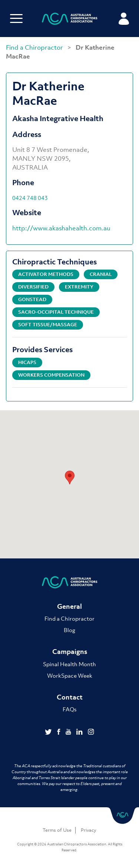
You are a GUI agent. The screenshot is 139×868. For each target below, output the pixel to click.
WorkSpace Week (70, 675)
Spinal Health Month (69, 664)
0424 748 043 (30, 198)
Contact (70, 697)
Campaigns (70, 652)
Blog (69, 630)
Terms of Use (57, 830)
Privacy (89, 830)
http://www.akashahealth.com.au (61, 228)
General (69, 606)
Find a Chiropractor (35, 47)
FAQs (69, 709)
